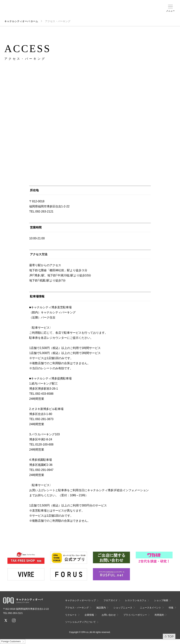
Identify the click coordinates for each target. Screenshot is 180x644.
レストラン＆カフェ (136, 600)
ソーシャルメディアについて (80, 622)
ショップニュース (123, 608)
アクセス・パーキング (81, 12)
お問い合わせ (109, 615)
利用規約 (159, 615)
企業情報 (89, 615)
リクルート (71, 615)
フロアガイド (64, 11)
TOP (171, 636)
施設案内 (89, 11)
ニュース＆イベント (99, 12)
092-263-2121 (15, 613)
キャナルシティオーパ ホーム (21, 21)
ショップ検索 (73, 11)
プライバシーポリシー (135, 615)
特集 (171, 608)
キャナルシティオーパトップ (80, 600)
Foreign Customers (11, 641)
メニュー (170, 11)
